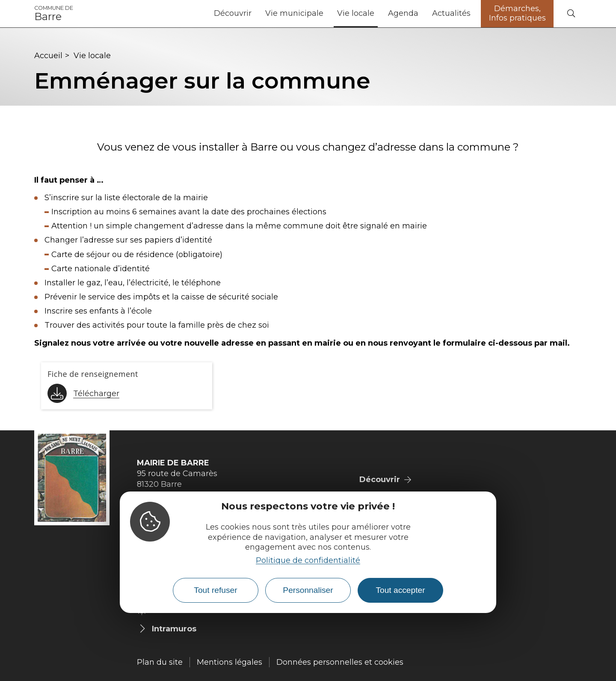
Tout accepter (400, 590)
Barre (54, 14)
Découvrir (233, 13)
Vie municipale (294, 13)
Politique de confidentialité (308, 560)
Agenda (403, 13)
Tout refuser (215, 590)
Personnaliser (308, 590)
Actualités (451, 13)
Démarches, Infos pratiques (517, 13)
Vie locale (356, 13)
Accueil (48, 56)
